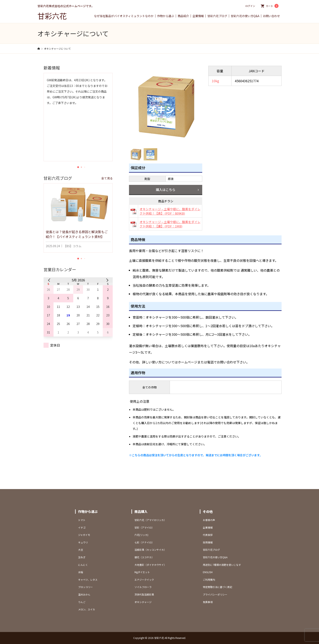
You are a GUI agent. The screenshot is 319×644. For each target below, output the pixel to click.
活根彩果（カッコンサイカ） (150, 550)
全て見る (107, 178)
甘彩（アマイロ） (144, 527)
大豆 (81, 550)
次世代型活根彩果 (144, 594)
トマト (82, 520)
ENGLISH (208, 572)
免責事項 (208, 602)
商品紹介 (183, 16)
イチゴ (82, 527)
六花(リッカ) (141, 535)
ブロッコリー (85, 587)
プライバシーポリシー (215, 594)
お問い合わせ (271, 16)
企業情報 (198, 16)
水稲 (81, 572)
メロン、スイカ (87, 609)
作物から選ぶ (166, 16)
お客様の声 (209, 520)
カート (272, 6)
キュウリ (83, 542)
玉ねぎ (82, 557)
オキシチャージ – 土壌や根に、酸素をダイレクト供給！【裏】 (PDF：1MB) (170, 224)
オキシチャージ (143, 602)
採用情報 (208, 542)
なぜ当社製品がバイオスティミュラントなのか (124, 16)
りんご (82, 602)
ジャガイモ (84, 535)
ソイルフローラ (143, 587)
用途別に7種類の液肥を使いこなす (222, 565)
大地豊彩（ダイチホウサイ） (150, 565)
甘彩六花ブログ (217, 16)
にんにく (83, 565)
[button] (78, 167)
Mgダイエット (142, 572)
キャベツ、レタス (88, 580)
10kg (215, 81)
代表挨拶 (208, 535)
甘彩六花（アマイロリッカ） (150, 520)
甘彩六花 (52, 16)
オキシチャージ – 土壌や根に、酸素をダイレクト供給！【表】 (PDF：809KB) (170, 211)
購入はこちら (166, 190)
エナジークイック (144, 580)
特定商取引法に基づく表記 (217, 587)
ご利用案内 (209, 580)
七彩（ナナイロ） (144, 542)
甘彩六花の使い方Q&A (245, 16)
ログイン (250, 6)
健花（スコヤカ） (144, 557)
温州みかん (84, 594)
